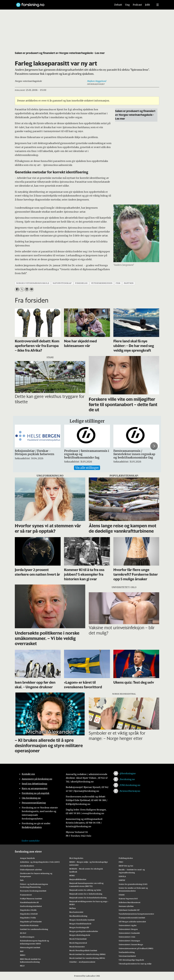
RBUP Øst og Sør (126, 866)
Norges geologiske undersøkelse (84, 931)
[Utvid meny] (158, 5)
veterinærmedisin (102, 283)
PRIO (121, 862)
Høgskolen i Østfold (29, 914)
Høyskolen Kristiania (29, 925)
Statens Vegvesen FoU (128, 899)
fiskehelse (81, 283)
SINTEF (122, 880)
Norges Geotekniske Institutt (82, 920)
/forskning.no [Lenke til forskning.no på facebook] (127, 779)
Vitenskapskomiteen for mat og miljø (135, 964)
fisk (118, 283)
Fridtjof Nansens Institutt (31, 899)
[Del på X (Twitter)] (22, 289)
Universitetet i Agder (128, 925)
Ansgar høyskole (27, 858)
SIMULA (122, 876)
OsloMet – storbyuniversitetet (82, 962)
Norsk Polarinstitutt (78, 939)
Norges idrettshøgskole (80, 935)
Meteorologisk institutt (30, 947)
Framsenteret (26, 895)
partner (129, 283)
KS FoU (23, 933)
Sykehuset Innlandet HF (129, 910)
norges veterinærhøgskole (33, 283)
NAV (22, 951)
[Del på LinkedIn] (27, 289)
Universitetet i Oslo (127, 937)
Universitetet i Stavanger (129, 941)
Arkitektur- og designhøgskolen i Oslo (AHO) (40, 862)
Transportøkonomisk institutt (132, 918)
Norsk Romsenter (77, 947)
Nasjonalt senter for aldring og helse (85, 890)
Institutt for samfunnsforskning (34, 929)
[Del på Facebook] (17, 289)
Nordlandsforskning (78, 916)
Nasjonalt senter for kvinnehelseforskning (88, 898)
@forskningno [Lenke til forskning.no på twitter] (128, 773)
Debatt (118, 5)
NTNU (72, 876)
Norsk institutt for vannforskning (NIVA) (87, 958)
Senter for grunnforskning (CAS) (133, 884)
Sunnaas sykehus (126, 906)
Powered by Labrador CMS (87, 976)
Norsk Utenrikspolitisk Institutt (83, 950)
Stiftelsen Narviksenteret (130, 902)
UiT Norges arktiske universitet (132, 922)
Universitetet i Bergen (128, 929)
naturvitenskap (62, 283)
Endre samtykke (31, 841)
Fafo (22, 880)
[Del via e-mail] (31, 289)
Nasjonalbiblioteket (78, 879)
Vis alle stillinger (87, 468)
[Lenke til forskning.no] (62, 3)
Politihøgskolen (126, 858)
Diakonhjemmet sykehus (31, 870)
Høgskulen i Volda (28, 918)
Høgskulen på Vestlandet (31, 922)
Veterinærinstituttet (127, 956)
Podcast (137, 5)
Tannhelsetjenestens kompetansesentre (136, 914)
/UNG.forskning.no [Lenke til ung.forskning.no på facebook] (130, 785)
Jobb (147, 5)
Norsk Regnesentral (78, 943)
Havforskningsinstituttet (31, 906)
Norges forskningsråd (79, 927)
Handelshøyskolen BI (29, 902)
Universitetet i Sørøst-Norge (131, 944)
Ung (127, 5)
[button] (154, 446)
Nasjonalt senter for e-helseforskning (86, 894)
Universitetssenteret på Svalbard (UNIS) (136, 948)
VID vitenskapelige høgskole (131, 960)
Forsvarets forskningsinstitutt (33, 891)
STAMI (122, 895)
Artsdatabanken (27, 866)
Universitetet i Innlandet (129, 933)
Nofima (73, 908)
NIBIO (23, 955)
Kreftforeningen (27, 937)
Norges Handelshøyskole (80, 924)
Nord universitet (76, 912)
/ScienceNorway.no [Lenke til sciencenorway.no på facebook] (130, 791)
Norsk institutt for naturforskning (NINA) (87, 954)
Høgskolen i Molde (28, 910)
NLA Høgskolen (76, 858)
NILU (22, 966)
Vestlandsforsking (127, 952)
